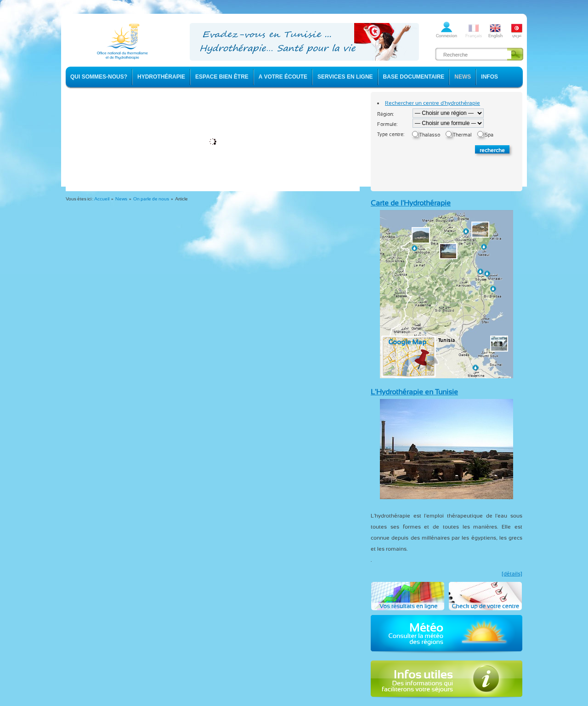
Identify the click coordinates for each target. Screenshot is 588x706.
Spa (489, 135)
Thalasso (430, 135)
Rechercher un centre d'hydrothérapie (433, 103)
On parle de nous (151, 199)
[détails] (512, 574)
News (121, 199)
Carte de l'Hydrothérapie (411, 203)
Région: (385, 114)
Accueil (102, 199)
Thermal (462, 135)
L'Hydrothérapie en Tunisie (414, 392)
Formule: (387, 124)
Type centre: (391, 134)
